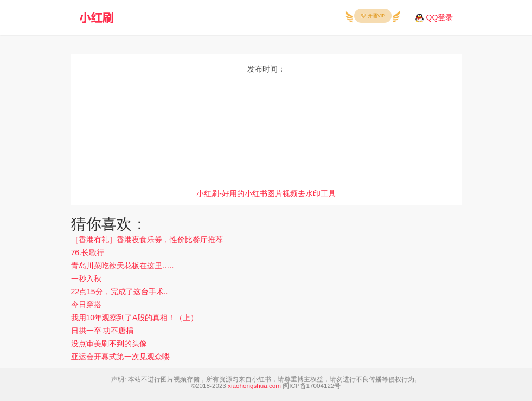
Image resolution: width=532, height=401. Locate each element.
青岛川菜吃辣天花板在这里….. (123, 266)
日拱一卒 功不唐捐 (102, 331)
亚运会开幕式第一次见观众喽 (120, 357)
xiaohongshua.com (254, 386)
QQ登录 (440, 17)
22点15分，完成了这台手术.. (120, 292)
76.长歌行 (88, 253)
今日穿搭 (86, 305)
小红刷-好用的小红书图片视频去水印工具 (266, 193)
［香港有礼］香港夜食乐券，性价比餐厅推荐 (147, 240)
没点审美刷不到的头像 (109, 344)
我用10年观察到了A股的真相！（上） (135, 318)
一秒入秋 (86, 279)
